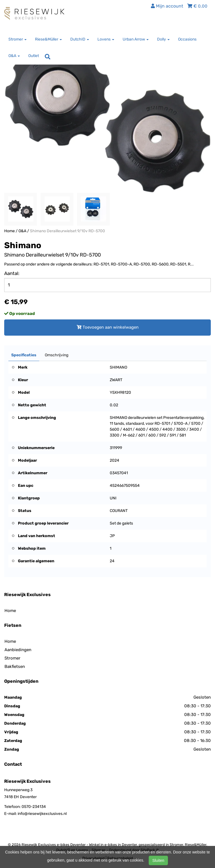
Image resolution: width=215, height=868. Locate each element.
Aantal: (12, 273)
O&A (22, 231)
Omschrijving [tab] (57, 355)
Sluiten (158, 860)
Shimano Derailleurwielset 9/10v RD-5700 (67, 231)
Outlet (34, 56)
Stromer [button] (17, 39)
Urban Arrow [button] (136, 39)
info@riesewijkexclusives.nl (42, 814)
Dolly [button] (163, 39)
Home (10, 231)
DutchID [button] (80, 39)
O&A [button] (14, 56)
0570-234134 (34, 807)
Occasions (187, 39)
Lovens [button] (106, 39)
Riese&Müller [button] (48, 39)
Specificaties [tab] (24, 355)
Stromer (12, 658)
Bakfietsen (15, 667)
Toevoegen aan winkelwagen (108, 327)
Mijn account (167, 6)
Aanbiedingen (18, 650)
